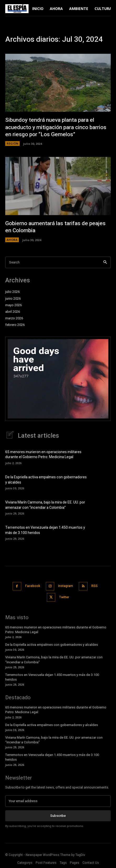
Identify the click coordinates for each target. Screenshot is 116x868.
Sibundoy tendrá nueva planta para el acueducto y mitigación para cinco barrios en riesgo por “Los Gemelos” (56, 127)
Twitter (64, 597)
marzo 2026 (14, 318)
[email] (58, 801)
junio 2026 (13, 299)
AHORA (12, 240)
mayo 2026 (13, 305)
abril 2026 (13, 312)
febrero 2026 (15, 325)
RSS (95, 586)
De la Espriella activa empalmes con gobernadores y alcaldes (46, 480)
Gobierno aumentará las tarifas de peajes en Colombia (55, 227)
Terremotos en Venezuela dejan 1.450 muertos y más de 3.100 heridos (45, 530)
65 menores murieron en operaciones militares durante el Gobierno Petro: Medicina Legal (43, 455)
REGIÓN (12, 143)
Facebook (33, 586)
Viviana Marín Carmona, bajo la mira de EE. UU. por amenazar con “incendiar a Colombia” (45, 505)
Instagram (66, 586)
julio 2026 (12, 292)
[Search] (105, 263)
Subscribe (58, 816)
